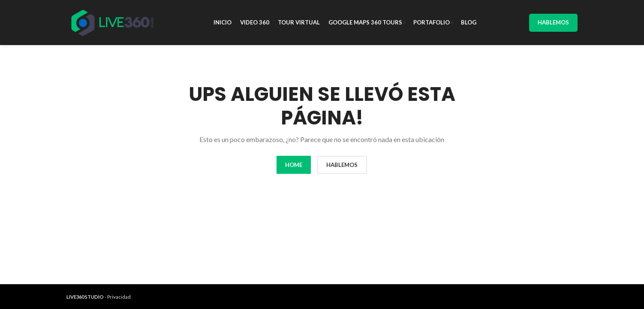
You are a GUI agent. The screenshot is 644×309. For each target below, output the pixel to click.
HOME (294, 165)
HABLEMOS (342, 165)
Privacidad (119, 297)
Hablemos (553, 22)
